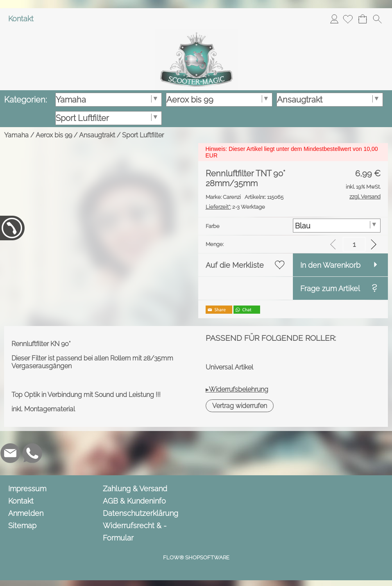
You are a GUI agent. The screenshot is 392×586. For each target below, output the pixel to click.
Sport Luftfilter (143, 135)
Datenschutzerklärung (140, 513)
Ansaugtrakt (97, 135)
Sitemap (22, 526)
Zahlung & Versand (135, 489)
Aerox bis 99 (54, 135)
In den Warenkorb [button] (330, 265)
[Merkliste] (348, 19)
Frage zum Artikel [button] (330, 288)
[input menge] (354, 244)
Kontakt (21, 19)
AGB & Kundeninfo (134, 501)
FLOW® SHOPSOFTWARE (196, 557)
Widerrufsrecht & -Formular (135, 532)
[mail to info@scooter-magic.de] (10, 453)
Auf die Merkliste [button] (235, 265)
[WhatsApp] (32, 453)
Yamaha (16, 135)
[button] (377, 19)
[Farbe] (337, 226)
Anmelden (334, 19)
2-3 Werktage (235, 207)
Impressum (27, 489)
